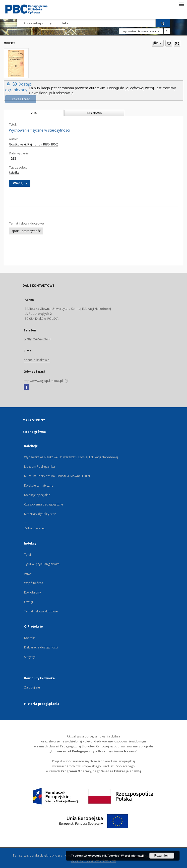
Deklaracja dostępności (41, 647)
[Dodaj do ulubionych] (169, 43)
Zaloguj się (32, 687)
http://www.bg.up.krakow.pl (46, 381)
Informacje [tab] (94, 113)
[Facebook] (27, 387)
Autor (28, 573)
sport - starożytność (26, 231)
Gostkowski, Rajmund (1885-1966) (33, 144)
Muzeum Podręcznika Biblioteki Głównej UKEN (57, 476)
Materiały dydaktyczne (40, 514)
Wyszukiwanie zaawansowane (141, 31)
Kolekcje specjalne (37, 495)
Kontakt (30, 638)
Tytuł (28, 555)
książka (14, 172)
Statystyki (31, 657)
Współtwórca (34, 583)
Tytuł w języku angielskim (42, 564)
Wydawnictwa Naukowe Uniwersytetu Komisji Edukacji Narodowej (71, 457)
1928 (12, 159)
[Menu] (181, 4)
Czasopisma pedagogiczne (44, 504)
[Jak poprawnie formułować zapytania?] (167, 31)
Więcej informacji (132, 856)
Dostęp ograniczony (18, 87)
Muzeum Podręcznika (39, 467)
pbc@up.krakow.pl (37, 360)
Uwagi (29, 602)
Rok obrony (32, 592)
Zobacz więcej (34, 528)
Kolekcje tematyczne (39, 485)
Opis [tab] (34, 113)
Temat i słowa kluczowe (41, 611)
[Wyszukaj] (163, 23)
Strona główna (34, 432)
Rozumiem (162, 856)
